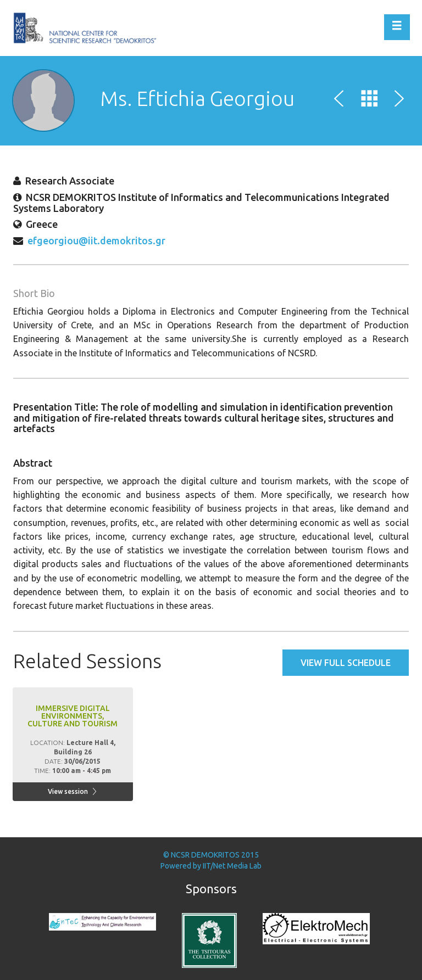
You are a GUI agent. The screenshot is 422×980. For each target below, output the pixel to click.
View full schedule (346, 663)
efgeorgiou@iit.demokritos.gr (96, 240)
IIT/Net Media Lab (232, 866)
